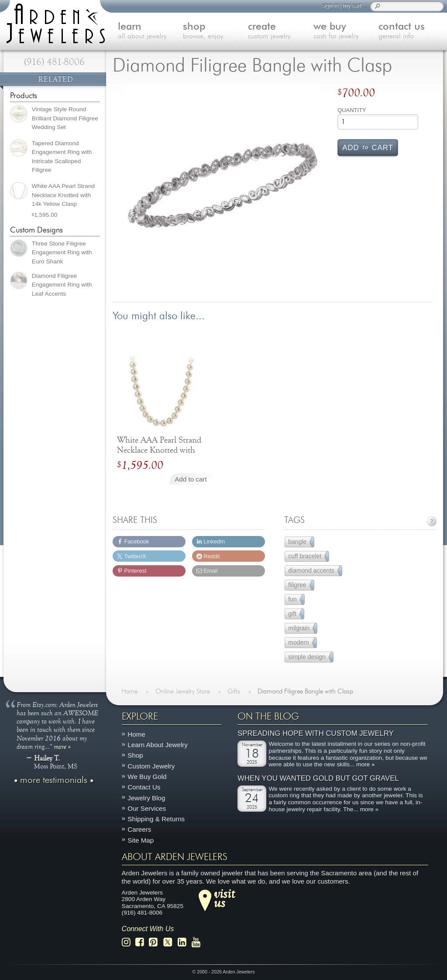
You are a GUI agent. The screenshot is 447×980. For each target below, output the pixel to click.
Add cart (368, 147)
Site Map (141, 840)
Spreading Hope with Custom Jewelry (316, 733)
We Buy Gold (147, 777)
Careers (139, 829)
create (280, 31)
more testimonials (54, 780)
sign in (330, 5)
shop (215, 31)
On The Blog (268, 717)
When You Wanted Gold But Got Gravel (318, 778)
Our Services (147, 808)
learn (150, 31)
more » (62, 746)
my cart (352, 5)
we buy (346, 31)
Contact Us (144, 787)
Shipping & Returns (156, 819)
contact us (411, 31)
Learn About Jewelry (158, 745)
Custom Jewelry (151, 766)
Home (136, 734)
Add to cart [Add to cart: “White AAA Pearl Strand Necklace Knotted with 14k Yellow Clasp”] (191, 479)
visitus (224, 898)
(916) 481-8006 (54, 62)
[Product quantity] (378, 122)
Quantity (352, 110)
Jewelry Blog (146, 797)
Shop (135, 755)
